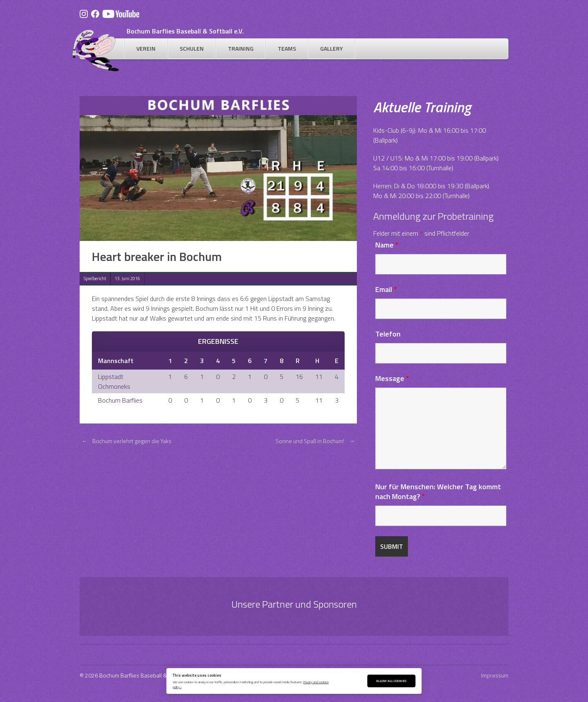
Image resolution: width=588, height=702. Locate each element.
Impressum (495, 675)
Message (392, 378)
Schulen (192, 48)
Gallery (332, 48)
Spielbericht (95, 279)
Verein (146, 48)
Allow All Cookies (391, 681)
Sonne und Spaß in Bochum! (316, 441)
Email (386, 289)
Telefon (388, 334)
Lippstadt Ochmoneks (114, 381)
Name (387, 245)
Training (241, 48)
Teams (287, 48)
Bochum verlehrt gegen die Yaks (126, 441)
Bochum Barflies (120, 400)
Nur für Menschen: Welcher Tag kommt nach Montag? (438, 491)
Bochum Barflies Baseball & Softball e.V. (185, 31)
